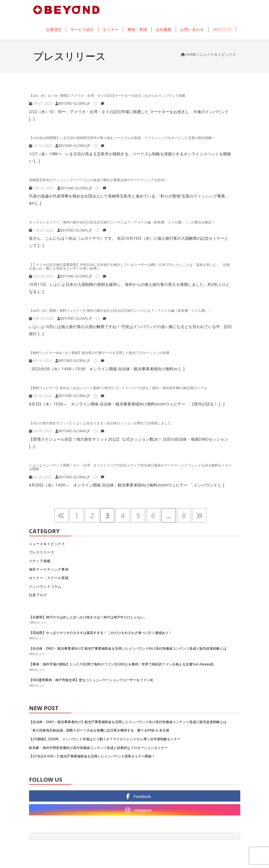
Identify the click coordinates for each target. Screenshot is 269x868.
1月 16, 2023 (42, 146)
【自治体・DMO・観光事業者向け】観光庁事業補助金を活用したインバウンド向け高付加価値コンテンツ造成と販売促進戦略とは (128, 648)
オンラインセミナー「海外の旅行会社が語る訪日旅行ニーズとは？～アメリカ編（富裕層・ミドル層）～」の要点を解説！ (122, 222)
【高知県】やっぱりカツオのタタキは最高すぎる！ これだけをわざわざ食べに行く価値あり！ (100, 633)
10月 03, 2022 (43, 318)
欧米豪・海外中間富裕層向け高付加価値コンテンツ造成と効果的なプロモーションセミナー (98, 748)
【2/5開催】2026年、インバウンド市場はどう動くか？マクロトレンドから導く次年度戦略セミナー (105, 739)
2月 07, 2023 (42, 103)
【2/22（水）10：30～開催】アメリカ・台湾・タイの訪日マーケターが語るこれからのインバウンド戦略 (109, 96)
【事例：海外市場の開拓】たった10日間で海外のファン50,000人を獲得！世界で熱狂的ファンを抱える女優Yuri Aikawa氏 (122, 664)
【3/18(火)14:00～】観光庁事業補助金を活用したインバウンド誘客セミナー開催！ (92, 756)
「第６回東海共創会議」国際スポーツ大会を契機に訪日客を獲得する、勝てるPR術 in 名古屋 (99, 730)
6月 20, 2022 (42, 477)
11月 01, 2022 (43, 230)
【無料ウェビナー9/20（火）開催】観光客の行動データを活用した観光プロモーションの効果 (99, 353)
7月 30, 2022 (42, 396)
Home (191, 54)
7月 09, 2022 (42, 431)
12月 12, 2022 (43, 188)
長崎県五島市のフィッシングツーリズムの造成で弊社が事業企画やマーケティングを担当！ (98, 180)
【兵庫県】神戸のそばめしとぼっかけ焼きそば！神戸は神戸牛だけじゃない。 (88, 617)
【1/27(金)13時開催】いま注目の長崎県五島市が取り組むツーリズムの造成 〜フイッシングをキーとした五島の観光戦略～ (122, 138)
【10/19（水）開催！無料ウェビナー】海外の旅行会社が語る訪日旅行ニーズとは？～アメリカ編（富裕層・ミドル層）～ (120, 311)
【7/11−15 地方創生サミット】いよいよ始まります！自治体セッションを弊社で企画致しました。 (102, 423)
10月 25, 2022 (43, 276)
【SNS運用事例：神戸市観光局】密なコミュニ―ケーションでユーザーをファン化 (91, 680)
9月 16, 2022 (42, 361)
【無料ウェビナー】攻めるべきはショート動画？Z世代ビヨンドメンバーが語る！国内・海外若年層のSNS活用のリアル (118, 388)
